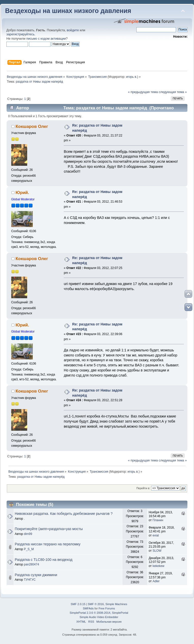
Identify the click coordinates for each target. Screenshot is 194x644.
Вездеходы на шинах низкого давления (68, 11)
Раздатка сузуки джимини (36, 575)
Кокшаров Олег (32, 126)
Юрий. (22, 193)
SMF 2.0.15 (78, 604)
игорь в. (132, 77)
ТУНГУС (30, 580)
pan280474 (31, 564)
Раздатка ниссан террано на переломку (48, 544)
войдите (73, 30)
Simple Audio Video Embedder (99, 617)
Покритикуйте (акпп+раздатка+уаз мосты (49, 529)
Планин (158, 520)
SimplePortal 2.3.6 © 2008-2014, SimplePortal (99, 613)
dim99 (28, 534)
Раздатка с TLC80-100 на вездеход (44, 560)
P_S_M (29, 549)
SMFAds (88, 608)
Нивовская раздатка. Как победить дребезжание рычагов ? (64, 514)
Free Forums (107, 608)
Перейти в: (143, 488)
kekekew (159, 566)
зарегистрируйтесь (20, 34)
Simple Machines (116, 604)
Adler (156, 581)
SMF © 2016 (96, 604)
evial (156, 535)
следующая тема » (173, 92)
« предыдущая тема (143, 92)
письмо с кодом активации (46, 39)
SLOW (157, 551)
